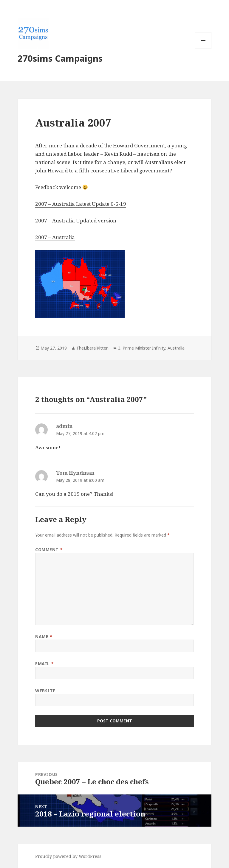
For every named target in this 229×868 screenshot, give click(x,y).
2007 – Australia (55, 237)
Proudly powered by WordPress (68, 856)
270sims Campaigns (60, 58)
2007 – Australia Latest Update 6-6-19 (81, 204)
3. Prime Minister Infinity (142, 348)
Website (45, 691)
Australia (176, 348)
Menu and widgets (203, 49)
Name (44, 636)
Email (44, 664)
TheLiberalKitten (92, 348)
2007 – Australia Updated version (76, 220)
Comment (49, 550)
